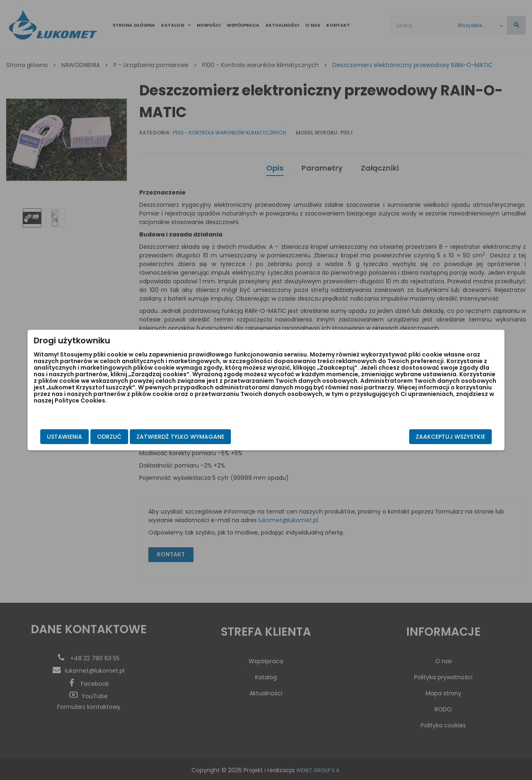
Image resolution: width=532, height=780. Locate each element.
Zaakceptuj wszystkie (413, 437)
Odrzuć (147, 437)
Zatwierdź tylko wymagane (219, 437)
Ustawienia (103, 437)
